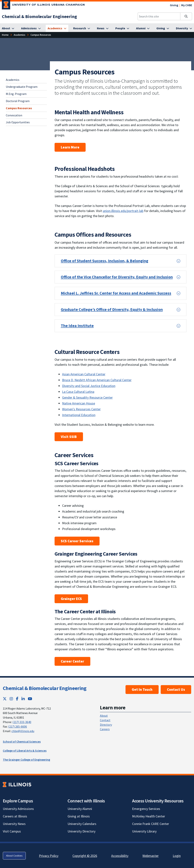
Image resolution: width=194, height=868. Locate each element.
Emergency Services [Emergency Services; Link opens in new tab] (146, 809)
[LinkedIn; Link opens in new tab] (23, 699)
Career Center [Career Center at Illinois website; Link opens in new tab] (72, 661)
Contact (105, 720)
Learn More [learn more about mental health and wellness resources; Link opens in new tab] (70, 147)
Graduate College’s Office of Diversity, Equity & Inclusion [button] (112, 309)
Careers (105, 729)
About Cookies (14, 856)
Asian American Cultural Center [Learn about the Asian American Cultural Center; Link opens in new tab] (84, 374)
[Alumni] (143, 28)
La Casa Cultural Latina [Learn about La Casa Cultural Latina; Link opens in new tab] (78, 392)
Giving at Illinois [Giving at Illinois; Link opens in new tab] (79, 816)
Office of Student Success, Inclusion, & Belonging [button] (105, 261)
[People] (122, 28)
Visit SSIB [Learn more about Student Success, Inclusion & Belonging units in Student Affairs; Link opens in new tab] (69, 437)
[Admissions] (31, 28)
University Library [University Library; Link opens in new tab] (144, 831)
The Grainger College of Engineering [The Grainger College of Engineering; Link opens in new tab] (26, 760)
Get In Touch (142, 689)
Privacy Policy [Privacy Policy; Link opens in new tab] (49, 856)
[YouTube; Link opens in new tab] (30, 699)
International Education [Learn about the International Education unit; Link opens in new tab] (79, 415)
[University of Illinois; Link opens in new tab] (17, 784)
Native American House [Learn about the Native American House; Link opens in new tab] (79, 403)
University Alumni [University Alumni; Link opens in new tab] (80, 809)
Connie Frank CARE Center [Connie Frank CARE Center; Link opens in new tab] (151, 824)
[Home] (5, 35)
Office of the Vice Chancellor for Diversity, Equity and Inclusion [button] (117, 277)
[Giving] (163, 28)
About (104, 716)
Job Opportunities (18, 122)
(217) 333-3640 (22, 722)
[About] (8, 28)
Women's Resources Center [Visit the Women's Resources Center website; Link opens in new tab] (81, 409)
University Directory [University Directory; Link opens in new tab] (81, 831)
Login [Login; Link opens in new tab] (177, 856)
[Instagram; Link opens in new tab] (11, 699)
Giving (174, 5)
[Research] (82, 28)
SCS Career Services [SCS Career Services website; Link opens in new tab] (77, 541)
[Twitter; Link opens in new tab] (5, 699)
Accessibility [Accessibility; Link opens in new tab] (120, 856)
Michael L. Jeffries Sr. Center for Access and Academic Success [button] (116, 293)
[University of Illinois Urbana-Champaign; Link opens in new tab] (43, 5)
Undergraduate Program (22, 87)
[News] (103, 28)
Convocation (14, 115)
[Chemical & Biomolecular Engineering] (39, 16)
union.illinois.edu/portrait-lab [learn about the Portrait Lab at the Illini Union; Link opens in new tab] (123, 211)
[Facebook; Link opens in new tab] (17, 699)
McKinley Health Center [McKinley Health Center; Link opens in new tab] (149, 816)
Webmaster (151, 856)
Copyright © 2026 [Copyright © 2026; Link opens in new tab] (85, 856)
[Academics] (57, 28)
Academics (13, 80)
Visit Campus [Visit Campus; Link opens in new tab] (12, 831)
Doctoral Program (18, 101)
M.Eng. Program (16, 94)
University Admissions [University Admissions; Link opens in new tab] (18, 809)
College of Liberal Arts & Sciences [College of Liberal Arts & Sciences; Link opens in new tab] (25, 751)
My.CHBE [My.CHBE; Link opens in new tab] (187, 5)
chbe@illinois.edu (23, 731)
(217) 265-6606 (17, 726)
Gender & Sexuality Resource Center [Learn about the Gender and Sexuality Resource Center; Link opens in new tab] (87, 397)
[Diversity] (184, 28)
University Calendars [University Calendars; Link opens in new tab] (82, 824)
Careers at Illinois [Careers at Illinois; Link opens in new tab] (15, 816)
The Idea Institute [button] (77, 326)
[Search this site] (159, 16)
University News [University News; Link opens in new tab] (14, 824)
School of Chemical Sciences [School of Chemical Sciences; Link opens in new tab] (22, 742)
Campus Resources (19, 108)
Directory (106, 725)
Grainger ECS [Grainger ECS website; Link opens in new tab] (71, 599)
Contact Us (176, 689)
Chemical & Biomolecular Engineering (45, 688)
